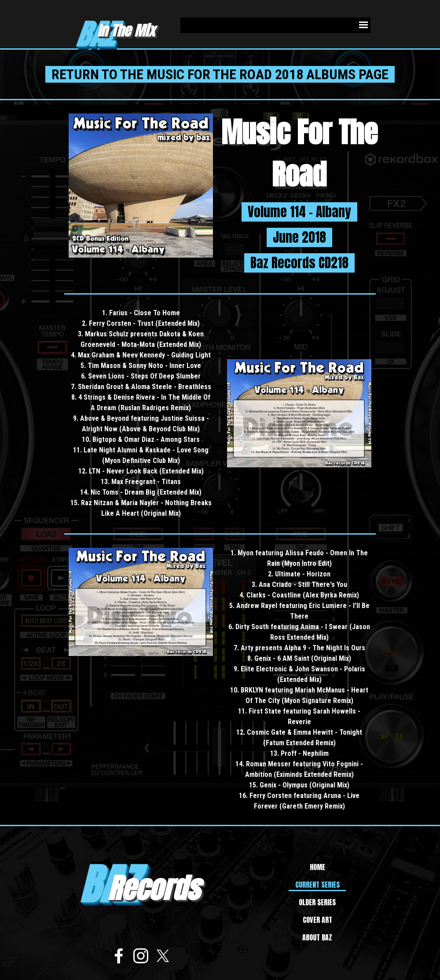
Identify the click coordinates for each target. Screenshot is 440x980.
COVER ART (317, 920)
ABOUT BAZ (317, 937)
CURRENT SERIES (317, 885)
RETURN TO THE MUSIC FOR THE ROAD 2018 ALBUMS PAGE (220, 74)
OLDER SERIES (317, 902)
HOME (317, 867)
